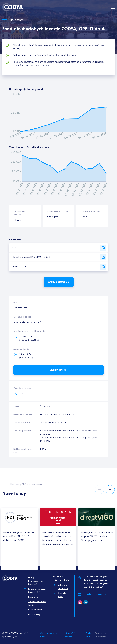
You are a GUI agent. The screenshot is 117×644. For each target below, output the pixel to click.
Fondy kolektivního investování (35, 591)
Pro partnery (32, 614)
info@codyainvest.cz (92, 595)
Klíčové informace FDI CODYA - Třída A (59, 257)
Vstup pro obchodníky (61, 587)
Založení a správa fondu (35, 603)
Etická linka (89, 635)
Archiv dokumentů (59, 282)
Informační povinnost (70, 635)
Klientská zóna (60, 595)
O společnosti (33, 610)
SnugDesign (100, 637)
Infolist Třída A (59, 267)
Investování (32, 597)
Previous (99, 490)
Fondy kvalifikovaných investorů (33, 581)
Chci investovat (59, 370)
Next (110, 490)
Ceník (59, 248)
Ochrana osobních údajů (49, 635)
